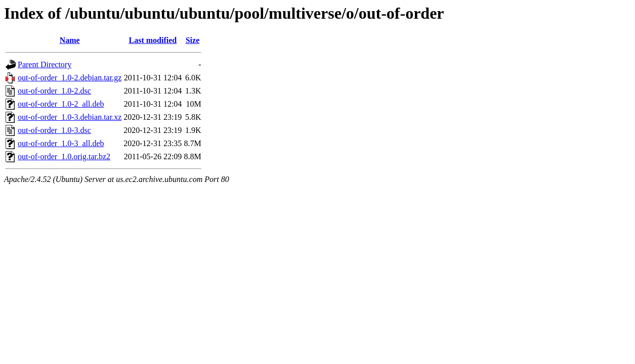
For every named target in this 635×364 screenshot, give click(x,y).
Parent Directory (45, 64)
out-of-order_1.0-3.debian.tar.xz (70, 117)
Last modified (153, 40)
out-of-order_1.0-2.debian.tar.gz (70, 78)
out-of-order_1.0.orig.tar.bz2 (64, 156)
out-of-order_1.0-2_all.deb (61, 104)
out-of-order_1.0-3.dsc (54, 130)
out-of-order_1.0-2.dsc (54, 91)
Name (70, 40)
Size (193, 40)
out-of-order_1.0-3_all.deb (61, 143)
